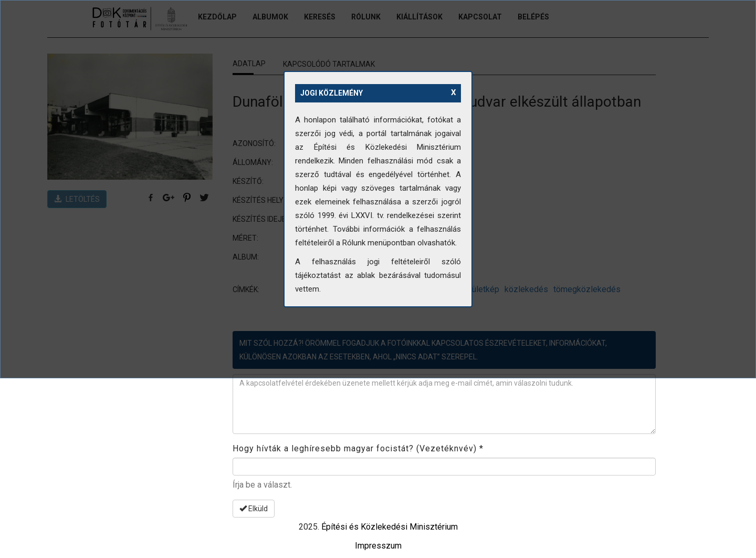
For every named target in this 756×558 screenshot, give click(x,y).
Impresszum (378, 546)
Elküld (254, 509)
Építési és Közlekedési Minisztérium (390, 527)
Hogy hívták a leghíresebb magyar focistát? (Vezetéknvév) (358, 448)
